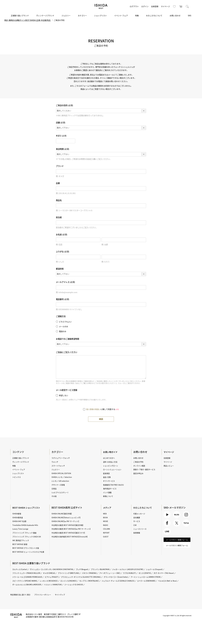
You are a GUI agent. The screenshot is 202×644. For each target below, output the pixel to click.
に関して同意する (103, 409)
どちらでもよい (65, 322)
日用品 (54, 489)
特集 (137, 15)
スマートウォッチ (59, 466)
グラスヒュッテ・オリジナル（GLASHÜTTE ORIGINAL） (87, 577)
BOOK (106, 518)
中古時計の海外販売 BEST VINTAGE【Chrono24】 (71, 537)
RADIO (106, 525)
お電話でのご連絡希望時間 (68, 339)
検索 (187, 6)
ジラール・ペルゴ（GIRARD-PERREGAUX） (29, 577)
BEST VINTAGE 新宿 (21, 544)
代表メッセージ (140, 514)
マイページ (165, 6)
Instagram (186, 515)
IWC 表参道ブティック (22, 540)
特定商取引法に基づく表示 (22, 595)
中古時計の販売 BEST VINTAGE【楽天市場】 (69, 525)
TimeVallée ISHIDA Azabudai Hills (27, 525)
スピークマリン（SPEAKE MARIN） (26, 581)
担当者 (59, 217)
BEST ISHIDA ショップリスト (28, 508)
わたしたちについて (154, 15)
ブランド (60, 166)
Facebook (167, 524)
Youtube (167, 515)
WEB (105, 514)
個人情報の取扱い (93, 409)
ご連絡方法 (61, 316)
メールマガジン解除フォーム (176, 548)
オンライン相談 (140, 466)
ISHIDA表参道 (18, 518)
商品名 (59, 200)
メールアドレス (65, 282)
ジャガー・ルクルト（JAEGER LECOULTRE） (138, 569)
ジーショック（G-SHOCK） (102, 585)
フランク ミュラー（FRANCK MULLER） (28, 573)
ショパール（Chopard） (166, 569)
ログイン (145, 6)
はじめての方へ (109, 458)
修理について (108, 496)
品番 (58, 183)
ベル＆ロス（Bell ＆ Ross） (23, 585)
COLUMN (107, 529)
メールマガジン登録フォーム (176, 542)
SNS (190, 15)
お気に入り (174, 6)
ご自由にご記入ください (67, 352)
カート (181, 6)
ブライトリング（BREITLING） (74, 573)
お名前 (62, 235)
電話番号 (63, 299)
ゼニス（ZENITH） (156, 573)
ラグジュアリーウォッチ (62, 458)
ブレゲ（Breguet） (88, 569)
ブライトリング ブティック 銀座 (26, 533)
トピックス (17, 477)
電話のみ (63, 331)
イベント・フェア (121, 15)
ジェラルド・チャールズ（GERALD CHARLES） (127, 581)
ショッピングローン (111, 466)
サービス (137, 521)
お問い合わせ (175, 15)
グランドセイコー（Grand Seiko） (125, 577)
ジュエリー (66, 15)
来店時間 (63, 149)
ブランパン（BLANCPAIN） (108, 569)
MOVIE (106, 521)
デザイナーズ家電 (59, 485)
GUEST (106, 537)
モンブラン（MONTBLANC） (95, 581)
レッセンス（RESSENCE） (52, 581)
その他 (54, 496)
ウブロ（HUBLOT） (139, 573)
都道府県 (60, 269)
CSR (135, 525)
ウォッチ (55, 462)
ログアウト (134, 6)
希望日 (61, 136)
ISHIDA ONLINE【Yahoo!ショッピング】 (67, 518)
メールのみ (64, 327)
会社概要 (137, 518)
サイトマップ (64, 595)
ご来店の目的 (64, 105)
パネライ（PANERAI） (96, 573)
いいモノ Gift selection (61, 481)
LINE (167, 533)
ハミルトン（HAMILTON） (80, 585)
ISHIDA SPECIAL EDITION (62, 473)
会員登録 (155, 6)
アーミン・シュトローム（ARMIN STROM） (157, 577)
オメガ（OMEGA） (53, 573)
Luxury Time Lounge (22, 529)
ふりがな (63, 252)
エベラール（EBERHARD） (157, 581)
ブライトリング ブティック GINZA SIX (28, 537)
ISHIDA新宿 (18, 514)
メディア (108, 508)
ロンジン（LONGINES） (73, 581)
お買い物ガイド (111, 452)
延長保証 (107, 473)
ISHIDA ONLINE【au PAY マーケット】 (67, 521)
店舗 (61, 123)
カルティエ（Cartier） (21, 569)
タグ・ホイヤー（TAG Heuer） (176, 573)
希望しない (64, 395)
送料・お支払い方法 (111, 462)
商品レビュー (169, 466)
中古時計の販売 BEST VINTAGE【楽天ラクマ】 (70, 533)
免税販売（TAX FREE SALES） (114, 485)
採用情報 (137, 533)
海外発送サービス (110, 489)
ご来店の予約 (139, 462)
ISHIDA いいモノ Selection (63, 477)
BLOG (176, 515)
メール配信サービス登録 (67, 390)
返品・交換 (107, 477)
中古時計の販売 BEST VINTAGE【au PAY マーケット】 (73, 529)
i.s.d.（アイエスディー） (61, 492)
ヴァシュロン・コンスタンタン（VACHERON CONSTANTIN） (55, 569)
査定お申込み (139, 473)
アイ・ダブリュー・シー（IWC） (118, 573)
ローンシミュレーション (113, 470)
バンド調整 (108, 492)
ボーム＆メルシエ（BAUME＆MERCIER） (52, 585)
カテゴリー (82, 15)
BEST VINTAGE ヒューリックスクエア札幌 (30, 552)
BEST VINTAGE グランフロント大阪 (27, 548)
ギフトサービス (109, 481)
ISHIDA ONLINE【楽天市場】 (63, 514)
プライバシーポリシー (45, 595)
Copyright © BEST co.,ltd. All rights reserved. (175, 616)
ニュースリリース (140, 529)
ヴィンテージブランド (45, 15)
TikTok (186, 524)
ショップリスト (100, 15)
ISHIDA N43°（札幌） (21, 521)
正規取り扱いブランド (20, 15)
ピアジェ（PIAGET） (56, 577)
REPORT (106, 533)
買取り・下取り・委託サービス (145, 470)
